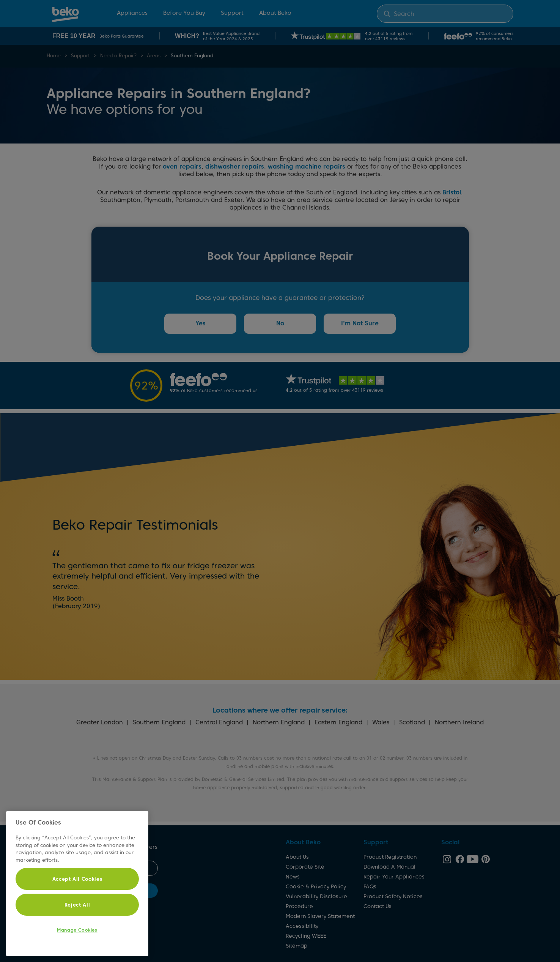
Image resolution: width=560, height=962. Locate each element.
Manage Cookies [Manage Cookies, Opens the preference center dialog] (77, 930)
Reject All (77, 905)
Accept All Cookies (77, 879)
